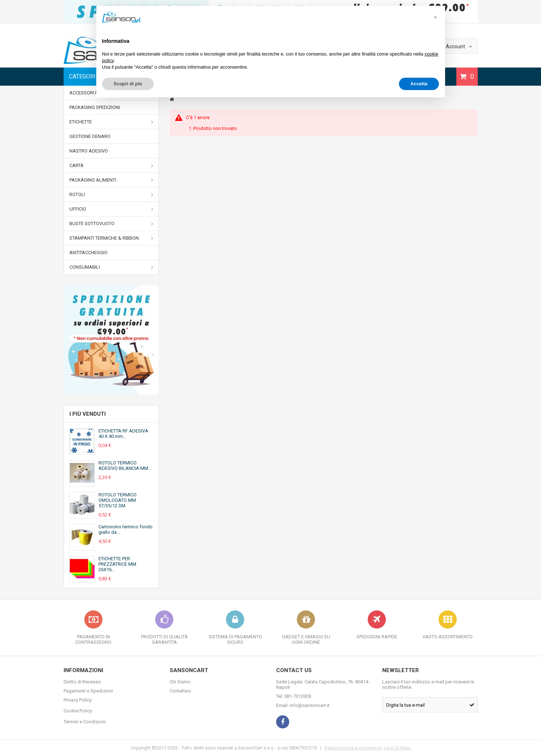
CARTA (112, 166)
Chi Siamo (180, 682)
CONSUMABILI (112, 267)
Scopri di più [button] (128, 84)
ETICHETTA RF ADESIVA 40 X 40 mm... (123, 434)
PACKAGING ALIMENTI (112, 180)
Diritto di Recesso (82, 682)
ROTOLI (112, 195)
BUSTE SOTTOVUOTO (112, 224)
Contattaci (180, 691)
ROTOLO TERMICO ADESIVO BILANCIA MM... (125, 466)
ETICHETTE (112, 122)
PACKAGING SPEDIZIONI (95, 107)
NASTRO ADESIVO (89, 151)
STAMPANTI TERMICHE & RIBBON (112, 238)
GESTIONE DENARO (90, 136)
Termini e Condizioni (85, 722)
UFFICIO (112, 209)
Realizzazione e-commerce (353, 748)
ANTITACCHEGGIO (88, 253)
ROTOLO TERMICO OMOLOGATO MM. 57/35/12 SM (118, 500)
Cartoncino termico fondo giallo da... (126, 529)
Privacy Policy (78, 700)
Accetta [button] (419, 84)
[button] (436, 17)
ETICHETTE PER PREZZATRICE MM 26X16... (117, 564)
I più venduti (88, 414)
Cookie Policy (78, 711)
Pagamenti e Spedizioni (88, 691)
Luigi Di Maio (397, 748)
